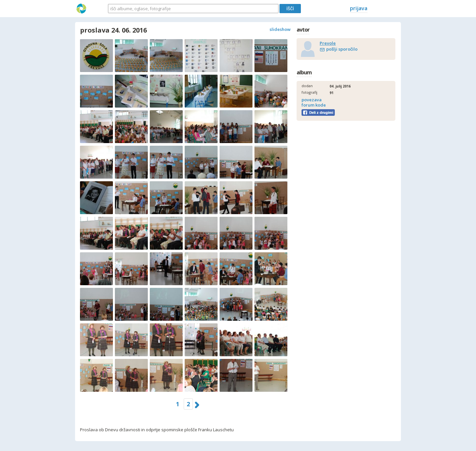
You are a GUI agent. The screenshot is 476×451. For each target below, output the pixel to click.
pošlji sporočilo (342, 49)
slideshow (280, 29)
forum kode (314, 105)
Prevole (328, 43)
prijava (359, 8)
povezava (312, 100)
